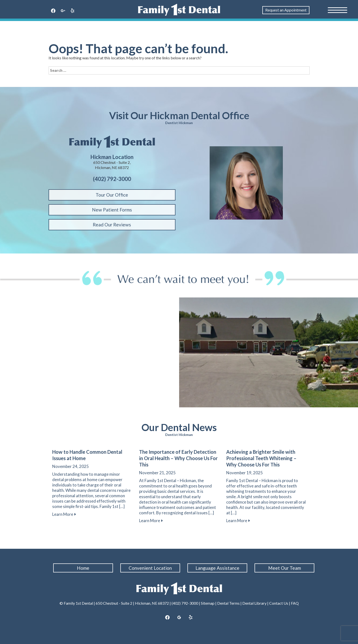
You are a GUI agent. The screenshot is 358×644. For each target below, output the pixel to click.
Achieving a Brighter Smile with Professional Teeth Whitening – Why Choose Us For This (261, 458)
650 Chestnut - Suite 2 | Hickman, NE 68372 (132, 603)
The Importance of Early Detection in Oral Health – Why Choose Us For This (178, 458)
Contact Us (279, 603)
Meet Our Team (285, 568)
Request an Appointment (286, 10)
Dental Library (254, 603)
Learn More (63, 514)
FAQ (295, 603)
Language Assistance (217, 568)
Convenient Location (150, 568)
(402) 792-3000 (185, 603)
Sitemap (208, 603)
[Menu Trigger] (338, 10)
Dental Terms (228, 603)
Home (83, 568)
